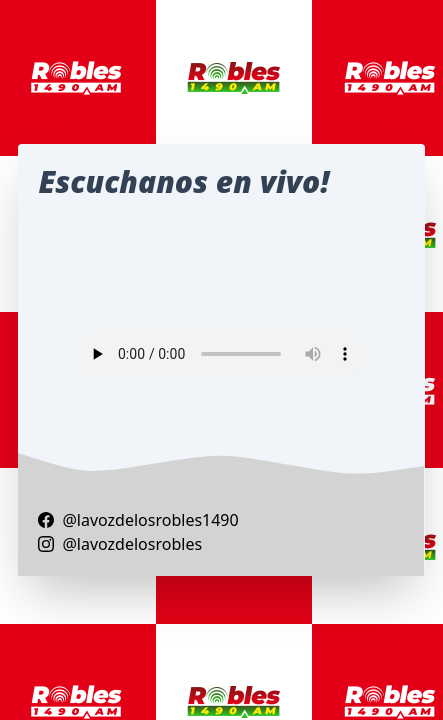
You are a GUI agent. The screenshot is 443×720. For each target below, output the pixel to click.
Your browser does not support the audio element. (221, 354)
